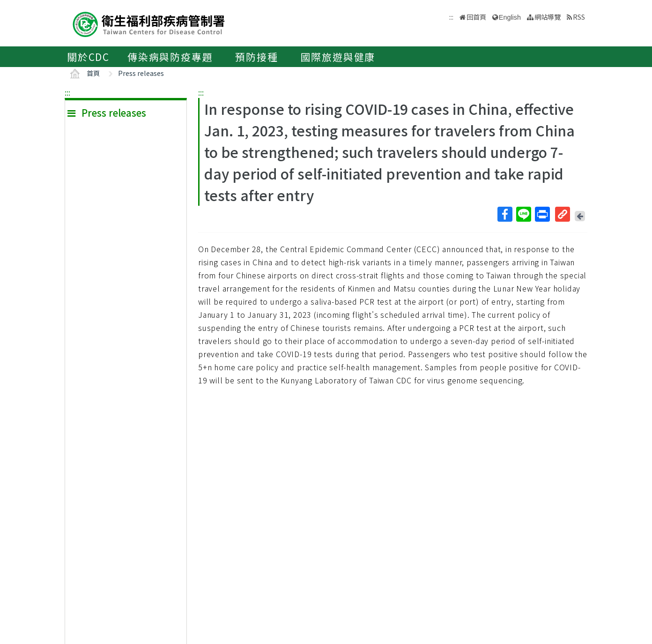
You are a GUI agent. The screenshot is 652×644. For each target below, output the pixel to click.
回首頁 (476, 17)
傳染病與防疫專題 (170, 57)
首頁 (93, 73)
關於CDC (88, 57)
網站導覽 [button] (548, 17)
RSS (579, 17)
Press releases (141, 73)
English (510, 17)
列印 (542, 214)
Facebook (504, 214)
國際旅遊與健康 (338, 57)
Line (523, 214)
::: (67, 92)
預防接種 (256, 57)
